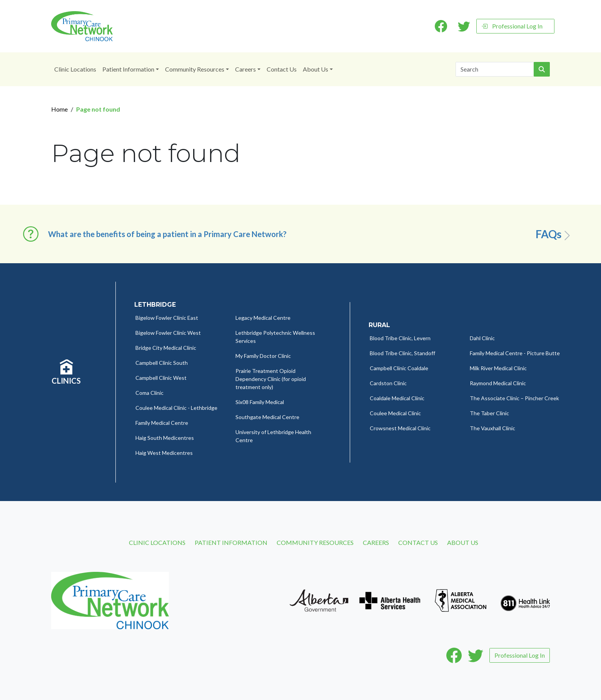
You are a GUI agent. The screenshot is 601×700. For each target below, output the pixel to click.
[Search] (495, 69)
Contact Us (282, 69)
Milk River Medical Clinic (498, 368)
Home (59, 109)
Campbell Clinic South (162, 363)
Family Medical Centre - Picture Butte (515, 353)
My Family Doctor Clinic (263, 356)
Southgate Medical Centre (267, 417)
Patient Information (128, 69)
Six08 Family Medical (260, 402)
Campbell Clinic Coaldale (399, 368)
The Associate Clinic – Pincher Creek (514, 398)
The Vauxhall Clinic (492, 428)
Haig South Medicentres (165, 438)
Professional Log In (512, 26)
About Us (316, 69)
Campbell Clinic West (161, 378)
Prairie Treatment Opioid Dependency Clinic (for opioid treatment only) (271, 379)
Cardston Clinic (388, 383)
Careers (245, 69)
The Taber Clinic (489, 413)
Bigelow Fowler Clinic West (168, 333)
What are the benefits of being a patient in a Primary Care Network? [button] (167, 234)
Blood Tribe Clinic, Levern (400, 338)
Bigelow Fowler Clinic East (167, 318)
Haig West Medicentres (164, 453)
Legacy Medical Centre (263, 318)
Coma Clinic (149, 393)
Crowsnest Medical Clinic (400, 428)
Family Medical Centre (162, 423)
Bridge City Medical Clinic (166, 348)
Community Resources (195, 69)
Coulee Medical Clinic (395, 413)
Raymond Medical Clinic (498, 383)
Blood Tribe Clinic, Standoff (402, 353)
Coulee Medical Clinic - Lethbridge (176, 408)
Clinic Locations (75, 69)
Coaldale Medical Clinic (397, 398)
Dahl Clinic (482, 338)
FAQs (554, 234)
